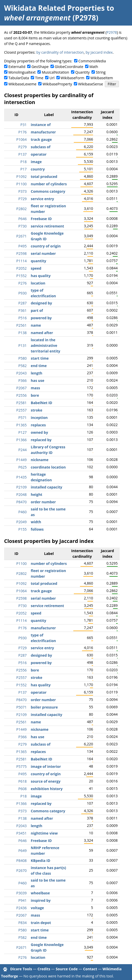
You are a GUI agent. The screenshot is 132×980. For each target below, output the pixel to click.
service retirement (47, 226)
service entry (42, 199)
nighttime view (44, 833)
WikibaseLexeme (22, 84)
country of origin (46, 246)
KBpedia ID (40, 861)
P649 (23, 851)
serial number (43, 253)
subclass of (41, 147)
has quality (41, 276)
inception (39, 418)
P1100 (22, 184)
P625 (23, 467)
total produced (44, 176)
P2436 (22, 908)
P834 (23, 923)
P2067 (22, 388)
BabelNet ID (42, 403)
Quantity (83, 72)
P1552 (22, 276)
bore (35, 395)
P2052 (22, 268)
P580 (23, 358)
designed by (41, 303)
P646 (23, 219)
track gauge (41, 139)
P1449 (22, 460)
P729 (23, 199)
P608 (23, 789)
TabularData (19, 78)
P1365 (22, 425)
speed (36, 268)
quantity (38, 261)
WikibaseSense (91, 84)
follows (37, 529)
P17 (24, 169)
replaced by (41, 440)
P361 (23, 310)
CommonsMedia (92, 61)
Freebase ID (41, 219)
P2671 (22, 236)
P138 (23, 333)
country (38, 169)
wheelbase (40, 893)
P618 (23, 781)
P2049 (22, 522)
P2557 (22, 410)
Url (52, 78)
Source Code (67, 969)
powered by (41, 318)
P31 (24, 125)
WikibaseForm (72, 78)
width (36, 522)
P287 (23, 303)
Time (39, 78)
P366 (23, 380)
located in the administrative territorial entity (45, 345)
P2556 (22, 395)
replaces (38, 425)
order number (43, 502)
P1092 (22, 176)
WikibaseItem (102, 78)
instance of (41, 125)
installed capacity (47, 487)
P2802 (22, 209)
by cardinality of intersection (60, 52)
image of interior (46, 766)
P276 (23, 283)
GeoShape (40, 67)
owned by (39, 432)
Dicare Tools (21, 969)
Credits (44, 969)
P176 (23, 132)
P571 (23, 418)
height (37, 494)
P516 (23, 318)
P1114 (22, 261)
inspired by (41, 900)
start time (40, 358)
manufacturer (43, 132)
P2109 (22, 487)
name (36, 325)
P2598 (22, 253)
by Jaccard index (99, 52)
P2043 (22, 373)
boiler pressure (44, 707)
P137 (23, 154)
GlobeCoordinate (69, 67)
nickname (40, 460)
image (36, 162)
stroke (37, 410)
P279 (23, 147)
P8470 (22, 502)
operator (39, 154)
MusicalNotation (55, 72)
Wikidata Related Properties (54, 8)
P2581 (22, 403)
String (101, 72)
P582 (23, 366)
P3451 (22, 833)
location (38, 283)
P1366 (22, 440)
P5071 (22, 707)
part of (37, 310)
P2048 (22, 494)
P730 (23, 226)
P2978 (112, 32)
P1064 (22, 139)
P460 (23, 512)
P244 (23, 450)
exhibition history (47, 789)
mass (35, 388)
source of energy (46, 781)
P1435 (22, 477)
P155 (23, 529)
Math (94, 67)
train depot (41, 923)
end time (39, 366)
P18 (24, 162)
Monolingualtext (22, 72)
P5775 (22, 766)
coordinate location (48, 467)
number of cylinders (49, 184)
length (37, 373)
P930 (23, 293)
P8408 (22, 861)
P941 (23, 900)
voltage (37, 908)
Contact (90, 969)
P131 (23, 345)
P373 (23, 191)
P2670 (22, 870)
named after (42, 333)
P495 (23, 246)
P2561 (22, 325)
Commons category (48, 191)
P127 (23, 432)
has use (38, 380)
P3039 (22, 893)
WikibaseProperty (57, 84)
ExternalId (17, 67)
